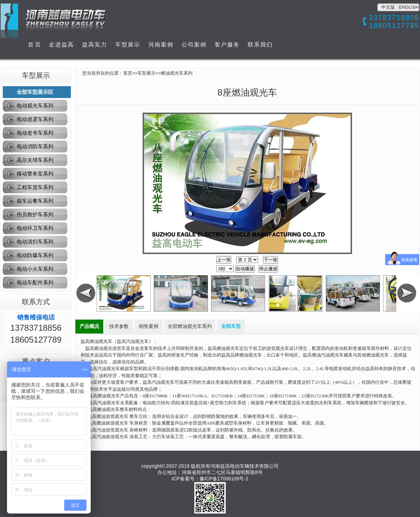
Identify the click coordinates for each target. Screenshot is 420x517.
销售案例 (149, 326)
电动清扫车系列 (35, 242)
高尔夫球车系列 (35, 160)
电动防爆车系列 (35, 255)
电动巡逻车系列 (35, 119)
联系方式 (36, 302)
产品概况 (89, 326)
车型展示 (128, 45)
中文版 (388, 7)
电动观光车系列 (35, 106)
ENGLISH (409, 7)
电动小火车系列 (35, 269)
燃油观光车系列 (177, 73)
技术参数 (119, 326)
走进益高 (61, 45)
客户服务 (227, 45)
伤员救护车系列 (35, 214)
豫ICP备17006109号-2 (224, 479)
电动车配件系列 (35, 282)
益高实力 (95, 45)
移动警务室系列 (35, 174)
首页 (128, 73)
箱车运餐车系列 (35, 201)
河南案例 (161, 45)
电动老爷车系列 (35, 133)
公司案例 (194, 45)
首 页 (34, 45)
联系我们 (260, 45)
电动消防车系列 (35, 146)
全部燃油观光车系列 (190, 326)
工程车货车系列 (35, 187)
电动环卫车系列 (35, 228)
